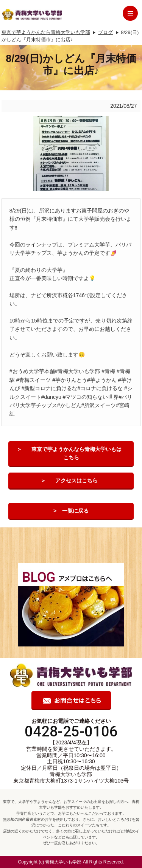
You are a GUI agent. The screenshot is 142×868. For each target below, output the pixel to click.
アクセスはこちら (76, 480)
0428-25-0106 (71, 732)
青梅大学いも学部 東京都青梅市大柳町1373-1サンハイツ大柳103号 (71, 777)
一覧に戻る (75, 511)
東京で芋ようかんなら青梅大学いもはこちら (76, 453)
